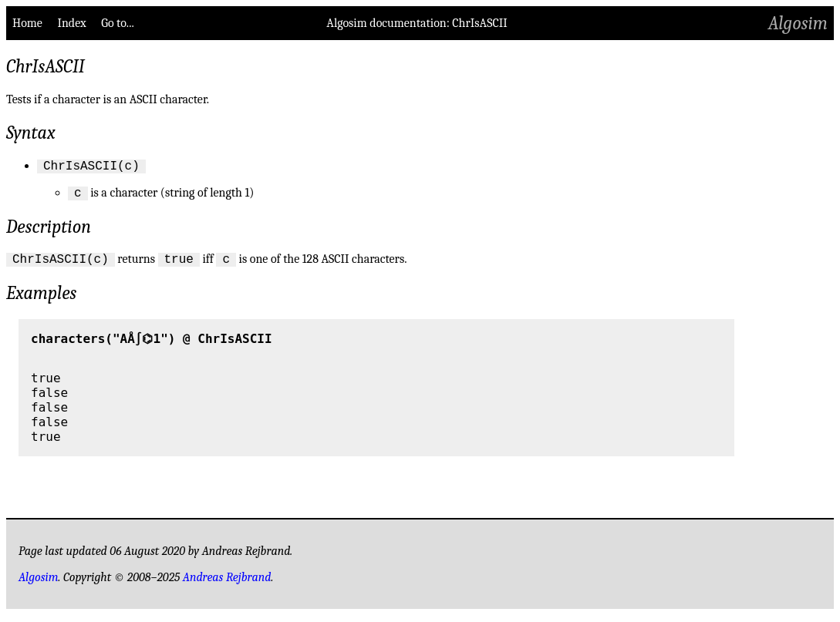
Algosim (798, 23)
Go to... (117, 23)
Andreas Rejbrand (227, 584)
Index (71, 23)
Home (27, 23)
